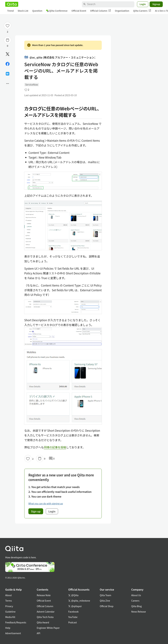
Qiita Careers (142, 11)
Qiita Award (43, 622)
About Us (136, 595)
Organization (122, 11)
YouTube (73, 617)
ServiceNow (32, 85)
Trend (10, 11)
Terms (9, 601)
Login (143, 4)
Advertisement (13, 633)
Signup (156, 4)
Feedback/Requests (16, 622)
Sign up (36, 511)
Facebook (73, 612)
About (8, 595)
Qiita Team (105, 595)
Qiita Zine (105, 601)
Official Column (101, 11)
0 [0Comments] (52, 459)
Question (37, 11)
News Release (139, 612)
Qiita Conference (57, 11)
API (38, 633)
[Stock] (8, 40)
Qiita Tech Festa (45, 617)
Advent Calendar (46, 612)
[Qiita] (12, 4)
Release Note (44, 595)
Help (8, 628)
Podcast (73, 622)
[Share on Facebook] (8, 64)
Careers (135, 601)
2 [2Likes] (8, 32)
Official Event (79, 11)
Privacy (9, 606)
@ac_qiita (60, 57)
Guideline (10, 612)
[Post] (8, 54)
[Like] (8, 26)
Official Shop (107, 606)
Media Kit (10, 617)
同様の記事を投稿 (55, 447)
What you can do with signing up (46, 503)
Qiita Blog (136, 606)
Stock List (23, 11)
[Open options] (8, 84)
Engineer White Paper (48, 628)
